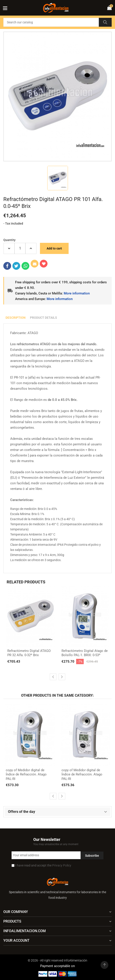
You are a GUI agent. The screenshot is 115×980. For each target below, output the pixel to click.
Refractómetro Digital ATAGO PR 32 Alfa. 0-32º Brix (29, 653)
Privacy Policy (62, 865)
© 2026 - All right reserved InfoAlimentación (57, 960)
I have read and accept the (43, 865)
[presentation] (53, 677)
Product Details (44, 318)
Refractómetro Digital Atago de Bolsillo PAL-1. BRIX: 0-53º (85, 653)
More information (77, 293)
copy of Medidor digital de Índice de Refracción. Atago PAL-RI (26, 774)
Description (16, 318)
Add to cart (54, 248)
